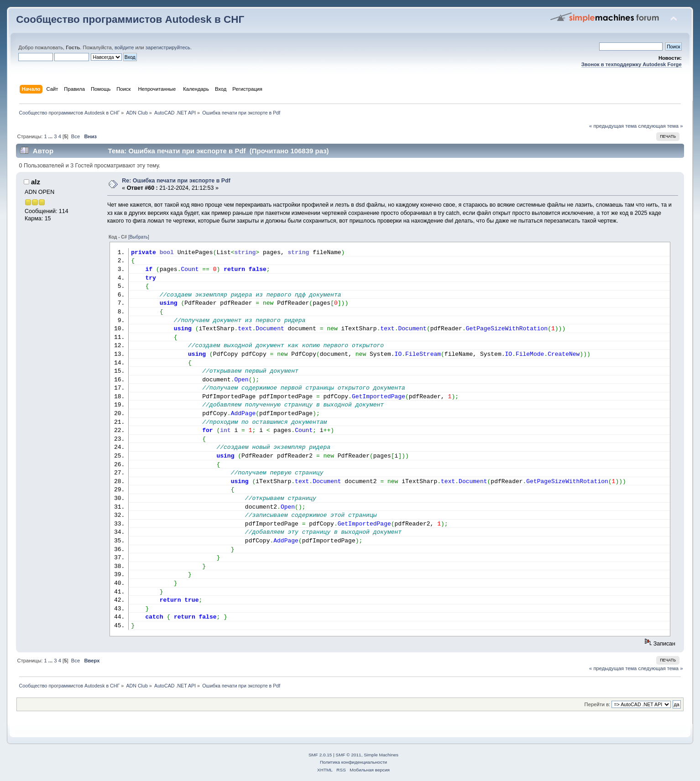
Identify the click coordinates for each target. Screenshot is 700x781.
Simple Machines (381, 755)
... (51, 136)
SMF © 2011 (349, 755)
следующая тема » (660, 126)
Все (76, 136)
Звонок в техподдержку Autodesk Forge (632, 64)
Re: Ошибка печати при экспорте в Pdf (176, 181)
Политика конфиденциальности (353, 762)
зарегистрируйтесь (168, 47)
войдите (124, 47)
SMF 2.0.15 (320, 755)
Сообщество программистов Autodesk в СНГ (130, 19)
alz (36, 182)
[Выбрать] (139, 237)
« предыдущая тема (613, 126)
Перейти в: (598, 704)
